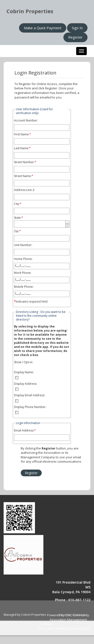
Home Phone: (23, 259)
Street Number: (24, 162)
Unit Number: (23, 245)
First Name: (22, 134)
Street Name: (23, 176)
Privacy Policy (81, 628)
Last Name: (22, 148)
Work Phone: (23, 273)
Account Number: (26, 121)
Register (75, 37)
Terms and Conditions (54, 628)
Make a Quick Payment (43, 28)
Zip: (17, 231)
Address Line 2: (24, 190)
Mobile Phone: (24, 287)
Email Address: (24, 431)
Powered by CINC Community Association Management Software (65, 619)
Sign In (77, 28)
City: (17, 204)
